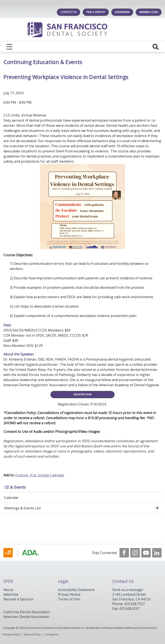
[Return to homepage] (83, 30)
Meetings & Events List (23, 508)
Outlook (22, 475)
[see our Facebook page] (124, 553)
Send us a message (127, 590)
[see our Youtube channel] (146, 553)
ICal (33, 475)
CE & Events (15, 487)
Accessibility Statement (76, 590)
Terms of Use (69, 599)
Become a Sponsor (18, 599)
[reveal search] (156, 47)
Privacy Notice (69, 594)
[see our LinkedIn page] (157, 553)
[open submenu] (157, 508)
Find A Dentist (96, 12)
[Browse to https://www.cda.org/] (25, 553)
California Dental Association (27, 612)
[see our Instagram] (135, 553)
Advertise (11, 594)
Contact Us (69, 12)
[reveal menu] (9, 47)
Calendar (11, 498)
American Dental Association (26, 617)
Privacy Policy (11, 634)
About (8, 590)
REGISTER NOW (82, 394)
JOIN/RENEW (122, 12)
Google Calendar (51, 475)
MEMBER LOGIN (149, 12)
